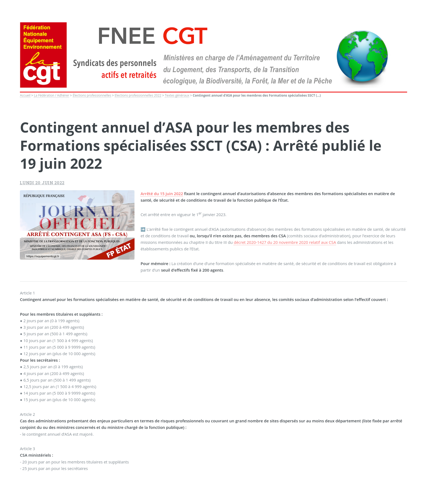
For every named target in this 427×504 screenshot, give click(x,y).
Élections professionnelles (92, 95)
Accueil (25, 95)
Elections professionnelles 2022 (138, 95)
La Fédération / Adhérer (51, 95)
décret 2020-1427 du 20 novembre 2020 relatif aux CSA (285, 242)
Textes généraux (177, 95)
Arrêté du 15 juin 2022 (162, 193)
